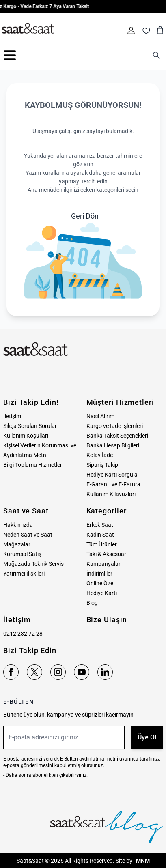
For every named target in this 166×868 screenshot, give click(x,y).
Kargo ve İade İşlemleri (115, 426)
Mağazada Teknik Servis (33, 564)
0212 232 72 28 (23, 634)
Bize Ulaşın (107, 620)
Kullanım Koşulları (26, 436)
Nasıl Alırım (100, 416)
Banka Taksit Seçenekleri (117, 436)
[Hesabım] (131, 30)
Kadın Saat (100, 535)
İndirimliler (99, 574)
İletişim (12, 416)
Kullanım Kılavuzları (111, 494)
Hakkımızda (18, 525)
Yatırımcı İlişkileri (24, 574)
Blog (92, 603)
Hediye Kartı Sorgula (112, 475)
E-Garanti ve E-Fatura (113, 484)
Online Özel (100, 583)
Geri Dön (85, 216)
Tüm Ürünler (102, 544)
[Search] (156, 55)
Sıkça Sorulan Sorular (30, 426)
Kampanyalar (103, 564)
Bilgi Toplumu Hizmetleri (33, 465)
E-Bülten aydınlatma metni (89, 759)
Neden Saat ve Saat (28, 535)
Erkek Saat (100, 525)
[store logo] (28, 29)
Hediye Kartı (102, 593)
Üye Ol (147, 737)
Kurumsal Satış (22, 554)
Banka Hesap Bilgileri (113, 445)
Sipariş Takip (102, 465)
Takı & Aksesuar (106, 554)
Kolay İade (100, 455)
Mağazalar (17, 544)
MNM (142, 861)
